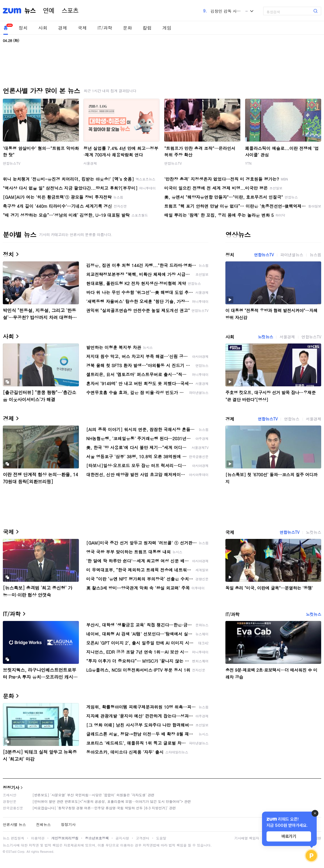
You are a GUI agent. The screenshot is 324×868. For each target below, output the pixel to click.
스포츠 (70, 11)
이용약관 (38, 838)
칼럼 (147, 28)
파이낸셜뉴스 (292, 255)
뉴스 (30, 11)
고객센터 (143, 838)
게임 (167, 28)
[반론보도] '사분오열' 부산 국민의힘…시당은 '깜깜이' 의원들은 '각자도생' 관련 (93, 795)
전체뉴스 (43, 824)
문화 (127, 28)
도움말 (161, 838)
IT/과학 (105, 28)
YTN (248, 163)
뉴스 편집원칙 (14, 838)
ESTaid (11, 852)
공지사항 (122, 838)
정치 (23, 28)
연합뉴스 (292, 419)
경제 (63, 28)
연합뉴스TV (12, 163)
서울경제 (90, 163)
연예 (49, 11)
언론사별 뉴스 (14, 824)
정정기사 (11, 787)
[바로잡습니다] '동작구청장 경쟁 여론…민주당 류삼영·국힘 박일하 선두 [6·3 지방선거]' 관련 (104, 808)
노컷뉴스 (265, 337)
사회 (43, 28)
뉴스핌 (315, 255)
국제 (82, 28)
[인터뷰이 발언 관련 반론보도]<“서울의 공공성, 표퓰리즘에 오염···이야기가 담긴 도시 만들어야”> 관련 (112, 801)
